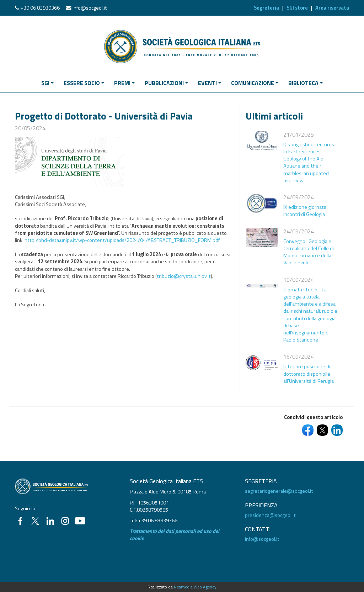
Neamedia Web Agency (195, 587)
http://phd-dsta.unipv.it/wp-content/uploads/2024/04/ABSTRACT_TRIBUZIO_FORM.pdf (122, 240)
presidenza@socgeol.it (270, 515)
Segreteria (266, 8)
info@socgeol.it (90, 8)
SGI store (297, 8)
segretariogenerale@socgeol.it (279, 491)
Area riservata (332, 8)
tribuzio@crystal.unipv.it (184, 276)
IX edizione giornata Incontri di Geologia (305, 211)
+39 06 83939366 (40, 8)
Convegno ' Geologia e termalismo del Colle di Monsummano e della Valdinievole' (309, 252)
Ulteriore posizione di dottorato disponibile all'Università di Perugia (309, 374)
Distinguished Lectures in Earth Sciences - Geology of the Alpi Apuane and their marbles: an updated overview (309, 162)
